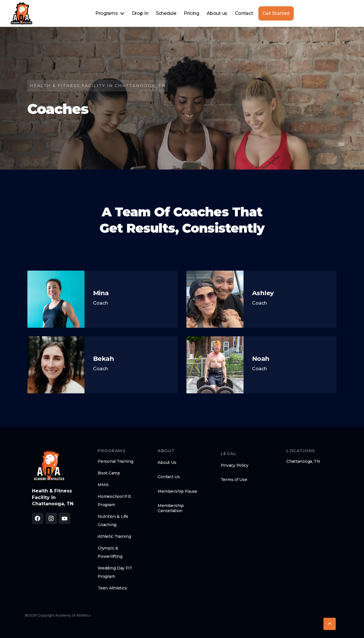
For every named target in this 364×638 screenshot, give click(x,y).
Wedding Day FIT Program (115, 572)
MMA (103, 485)
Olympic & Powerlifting (110, 552)
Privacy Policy (235, 465)
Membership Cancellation (171, 508)
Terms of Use (234, 480)
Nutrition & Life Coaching (113, 521)
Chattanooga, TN (303, 461)
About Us (167, 462)
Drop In (140, 13)
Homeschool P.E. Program (115, 501)
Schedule (166, 13)
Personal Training (115, 461)
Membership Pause (177, 491)
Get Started (276, 13)
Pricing (192, 13)
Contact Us (169, 477)
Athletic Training (114, 536)
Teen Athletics (112, 588)
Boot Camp (109, 473)
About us (217, 13)
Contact (244, 13)
